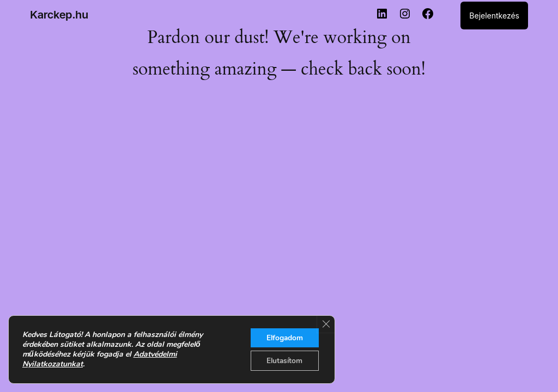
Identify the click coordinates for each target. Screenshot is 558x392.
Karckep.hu (59, 15)
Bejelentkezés (494, 16)
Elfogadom (283, 337)
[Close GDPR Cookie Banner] (325, 323)
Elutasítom (283, 360)
